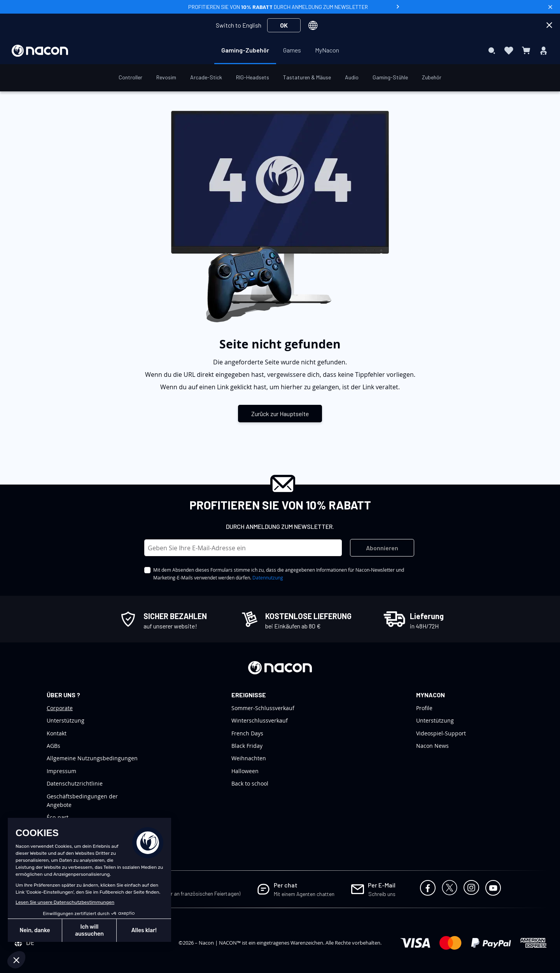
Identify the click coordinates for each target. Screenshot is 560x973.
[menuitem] (245, 50)
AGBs (53, 746)
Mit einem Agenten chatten (304, 894)
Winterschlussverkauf (260, 720)
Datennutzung (268, 577)
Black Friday (247, 746)
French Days (247, 733)
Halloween (245, 771)
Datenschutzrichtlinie (75, 783)
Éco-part (58, 817)
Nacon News (432, 746)
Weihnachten (249, 758)
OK (284, 25)
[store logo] (40, 51)
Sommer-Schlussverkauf (263, 708)
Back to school (250, 783)
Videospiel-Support (441, 733)
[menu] (280, 51)
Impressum (61, 771)
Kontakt (57, 733)
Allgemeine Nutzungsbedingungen (92, 758)
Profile (424, 708)
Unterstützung (66, 720)
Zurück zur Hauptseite (280, 414)
